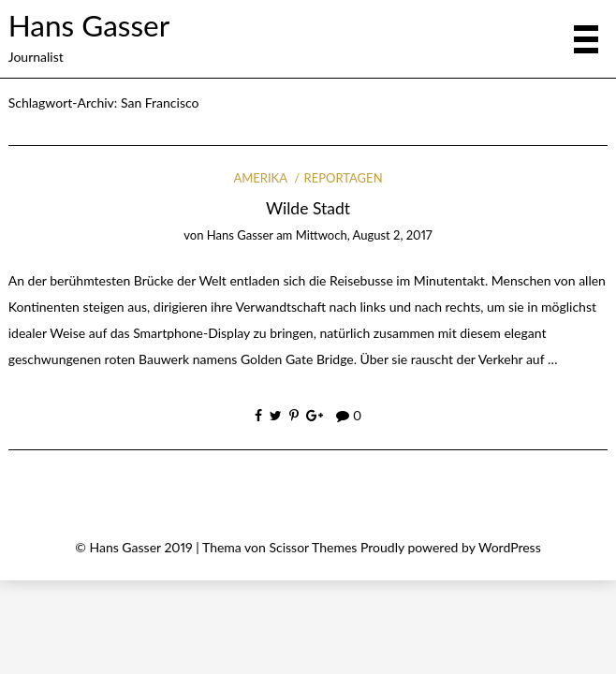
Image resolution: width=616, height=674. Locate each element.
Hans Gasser (89, 25)
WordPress (510, 547)
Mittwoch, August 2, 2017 (364, 235)
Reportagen (344, 178)
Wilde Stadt (308, 208)
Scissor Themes (313, 547)
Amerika (260, 178)
